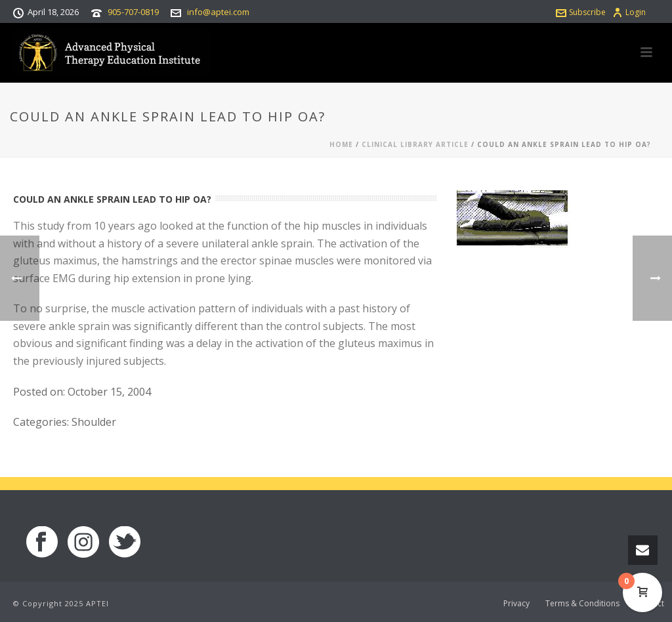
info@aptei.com (218, 12)
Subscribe (581, 12)
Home (341, 144)
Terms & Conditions (582, 604)
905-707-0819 (133, 12)
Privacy (516, 604)
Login (629, 12)
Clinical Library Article (415, 144)
